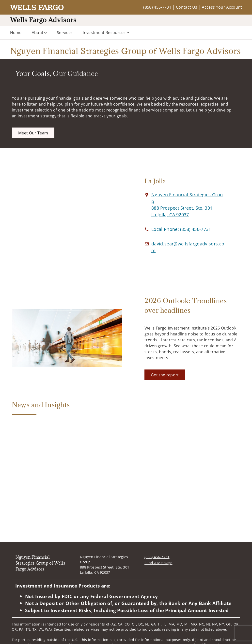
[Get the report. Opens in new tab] (165, 375)
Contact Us (187, 7)
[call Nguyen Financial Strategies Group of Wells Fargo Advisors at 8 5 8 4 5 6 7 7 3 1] (181, 229)
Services (65, 33)
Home (16, 33)
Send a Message (158, 563)
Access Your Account (222, 7)
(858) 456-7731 (157, 7)
